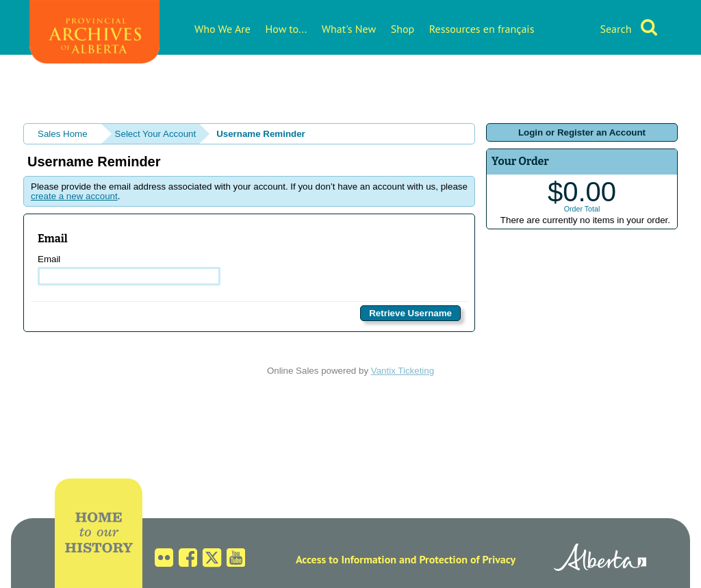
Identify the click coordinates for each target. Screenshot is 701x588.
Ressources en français (482, 29)
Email (129, 270)
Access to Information (346, 559)
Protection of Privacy (467, 559)
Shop (403, 29)
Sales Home (63, 134)
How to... (286, 29)
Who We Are (222, 29)
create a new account (74, 196)
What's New (349, 29)
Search (615, 29)
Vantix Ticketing (403, 371)
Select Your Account (156, 134)
